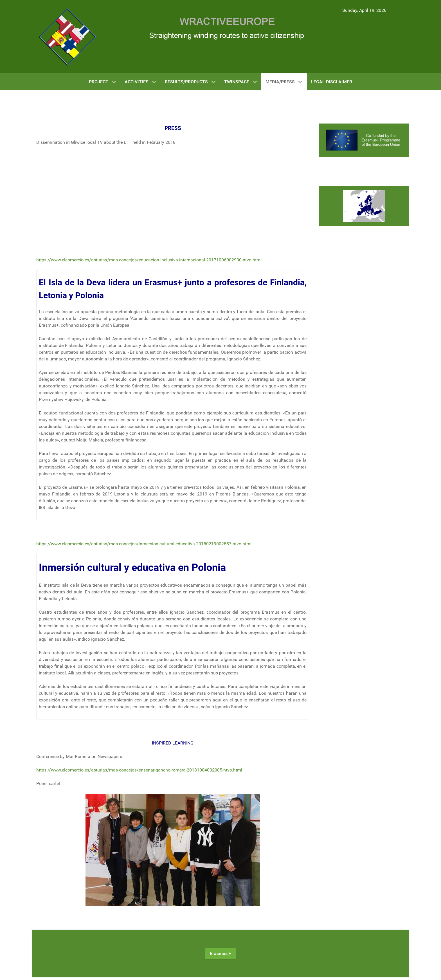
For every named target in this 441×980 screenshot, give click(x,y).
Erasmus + (220, 953)
